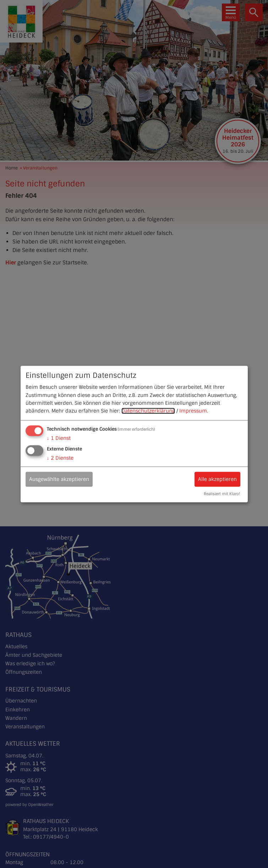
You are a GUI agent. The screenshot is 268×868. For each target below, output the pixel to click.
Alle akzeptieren (217, 479)
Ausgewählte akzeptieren (59, 479)
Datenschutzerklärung (148, 411)
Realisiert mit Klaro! (222, 494)
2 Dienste (60, 458)
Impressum (193, 411)
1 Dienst (59, 438)
